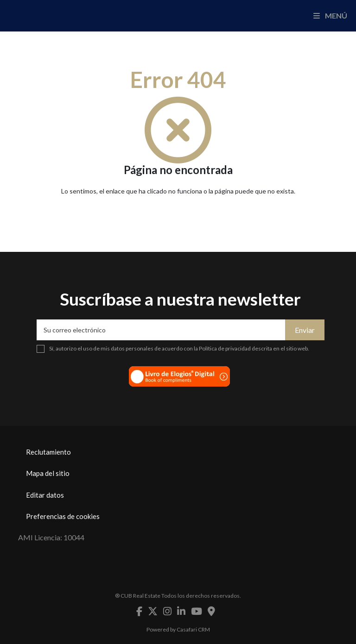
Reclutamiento (48, 452)
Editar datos (45, 495)
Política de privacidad (225, 348)
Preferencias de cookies (63, 516)
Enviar (305, 330)
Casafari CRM (193, 629)
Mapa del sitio (48, 473)
